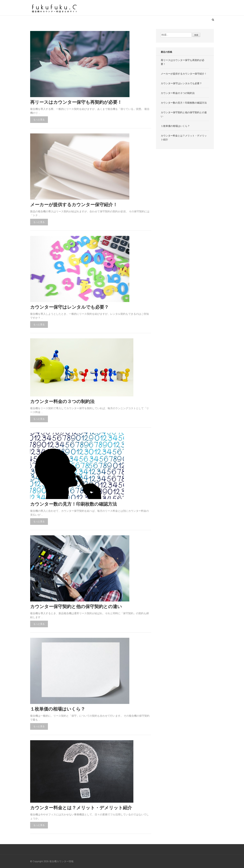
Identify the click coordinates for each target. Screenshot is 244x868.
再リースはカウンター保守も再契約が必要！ (76, 102)
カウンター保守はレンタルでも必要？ (69, 307)
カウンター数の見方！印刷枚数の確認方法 (74, 504)
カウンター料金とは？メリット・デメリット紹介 (81, 808)
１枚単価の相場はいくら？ (58, 709)
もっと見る (39, 120)
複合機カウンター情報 (61, 861)
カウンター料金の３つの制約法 (62, 402)
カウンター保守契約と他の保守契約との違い (76, 607)
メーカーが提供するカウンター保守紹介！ (74, 205)
